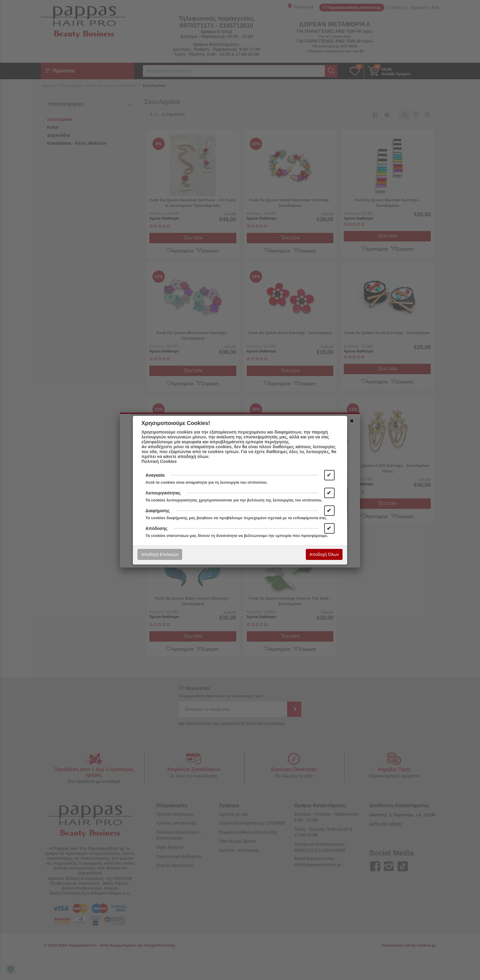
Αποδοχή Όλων (324, 554)
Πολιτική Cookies (159, 461)
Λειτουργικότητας (163, 493)
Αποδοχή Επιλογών (160, 554)
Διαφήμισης (157, 511)
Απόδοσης (156, 528)
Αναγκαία (155, 475)
